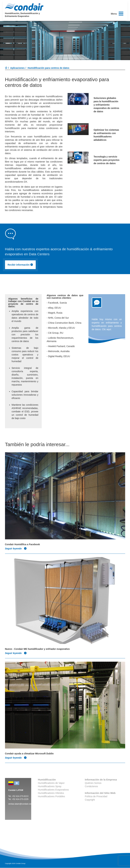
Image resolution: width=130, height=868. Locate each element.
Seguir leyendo (16, 549)
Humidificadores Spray (50, 786)
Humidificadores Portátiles (51, 796)
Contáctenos (91, 786)
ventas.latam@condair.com (20, 804)
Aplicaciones (17, 68)
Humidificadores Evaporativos (53, 790)
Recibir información (20, 265)
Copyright (90, 800)
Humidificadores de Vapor (51, 783)
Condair (24, 7)
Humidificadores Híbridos (51, 793)
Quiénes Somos (93, 783)
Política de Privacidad (96, 796)
